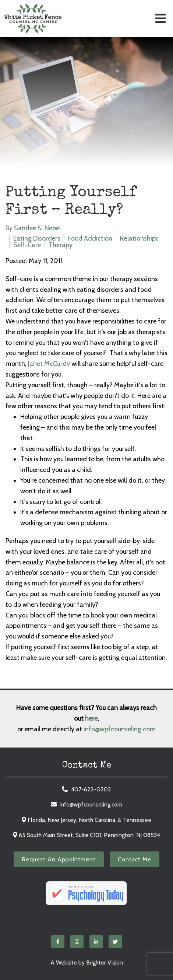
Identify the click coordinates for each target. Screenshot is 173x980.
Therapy (61, 245)
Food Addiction (90, 238)
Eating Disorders (37, 238)
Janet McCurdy (49, 364)
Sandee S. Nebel (37, 228)
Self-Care (27, 245)
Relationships (139, 238)
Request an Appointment (59, 859)
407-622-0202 (91, 789)
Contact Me (135, 859)
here (91, 718)
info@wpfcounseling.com (120, 729)
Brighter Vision (105, 962)
